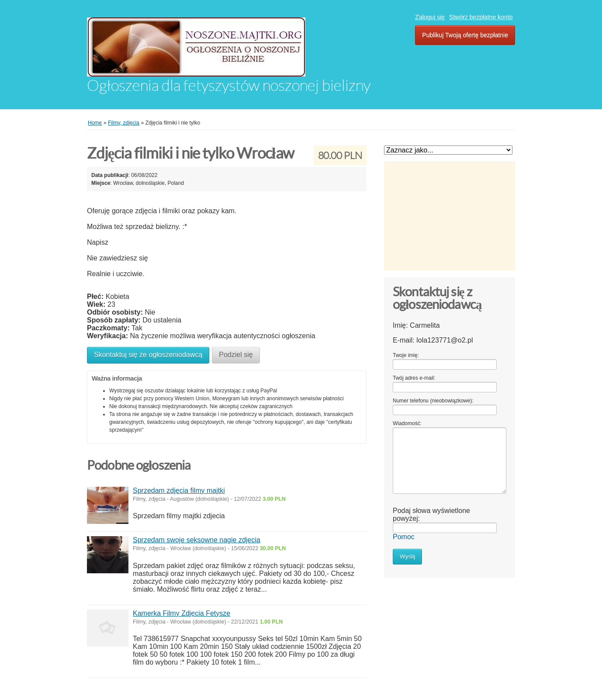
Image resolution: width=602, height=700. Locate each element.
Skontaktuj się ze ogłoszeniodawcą (148, 355)
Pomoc (404, 537)
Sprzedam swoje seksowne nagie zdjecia (197, 540)
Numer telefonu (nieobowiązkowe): (433, 401)
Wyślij (407, 556)
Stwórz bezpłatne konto (481, 17)
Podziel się (236, 355)
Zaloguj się (430, 17)
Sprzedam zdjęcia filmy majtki (179, 490)
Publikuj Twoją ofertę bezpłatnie (465, 35)
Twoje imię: (406, 355)
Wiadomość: (407, 423)
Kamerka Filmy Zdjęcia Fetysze (182, 613)
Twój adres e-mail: (414, 378)
